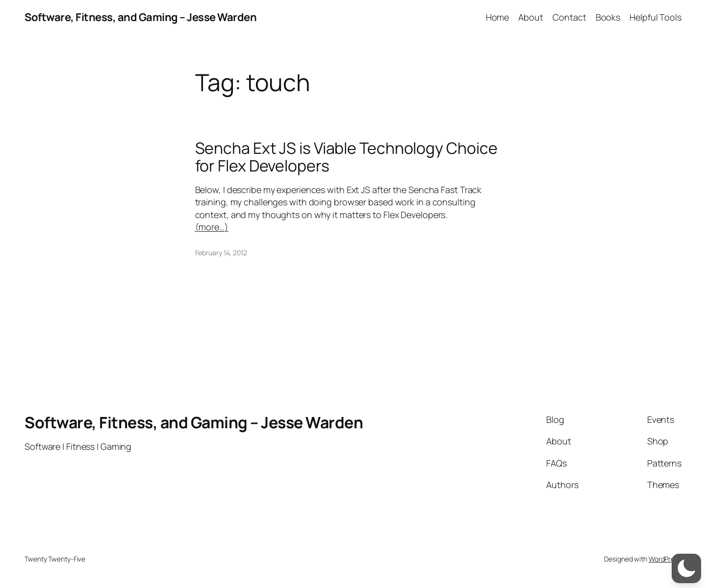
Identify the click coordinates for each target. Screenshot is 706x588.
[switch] (686, 568)
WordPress (665, 559)
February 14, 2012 (221, 253)
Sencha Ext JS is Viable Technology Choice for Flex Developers (346, 157)
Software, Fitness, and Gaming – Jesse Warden (140, 17)
